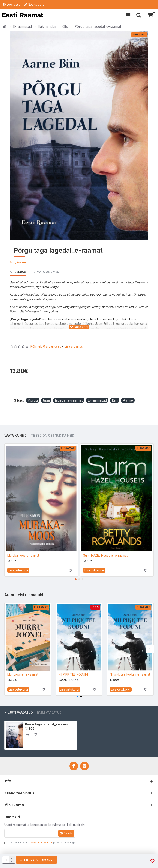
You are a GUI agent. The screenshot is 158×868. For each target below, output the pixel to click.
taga (46, 400)
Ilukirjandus (47, 26)
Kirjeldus (18, 272)
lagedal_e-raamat (69, 400)
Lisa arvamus (74, 346)
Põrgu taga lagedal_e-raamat (47, 724)
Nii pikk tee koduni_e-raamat (130, 674)
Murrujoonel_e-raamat (23, 674)
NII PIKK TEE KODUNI (73, 674)
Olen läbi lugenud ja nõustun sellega (40, 843)
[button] (76, 579)
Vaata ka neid (15, 435)
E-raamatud (22, 26)
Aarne (128, 400)
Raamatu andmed (45, 272)
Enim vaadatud (49, 712)
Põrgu (33, 400)
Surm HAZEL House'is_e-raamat (105, 555)
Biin (115, 400)
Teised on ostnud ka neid (53, 435)
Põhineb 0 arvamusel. (46, 346)
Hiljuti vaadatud (19, 712)
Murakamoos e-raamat (23, 555)
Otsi (65, 26)
